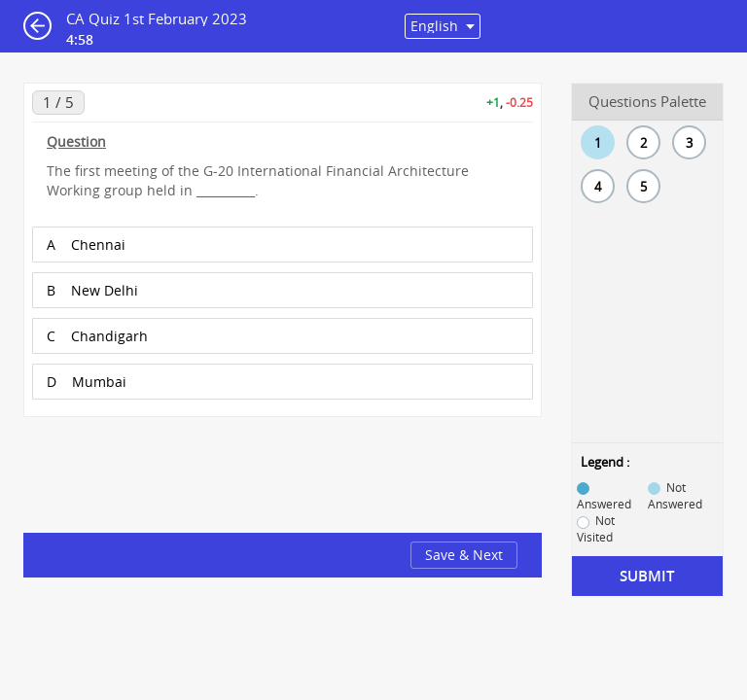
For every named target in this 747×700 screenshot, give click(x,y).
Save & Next (464, 555)
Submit (647, 576)
